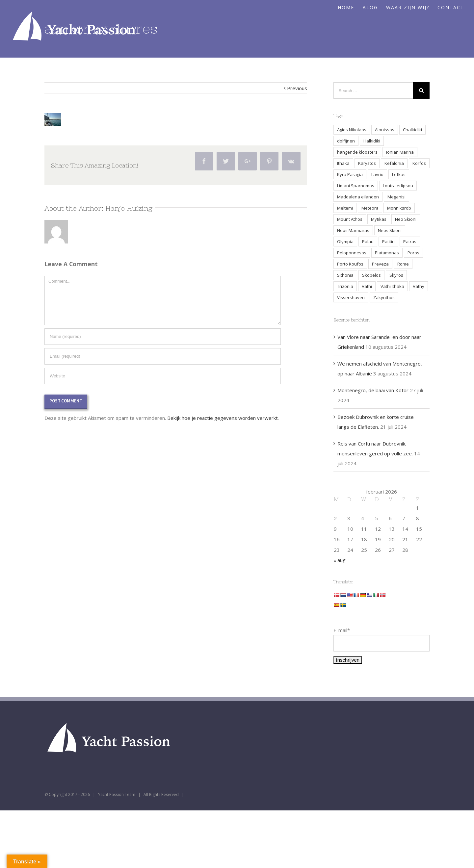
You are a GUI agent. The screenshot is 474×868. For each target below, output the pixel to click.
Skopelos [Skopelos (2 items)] (371, 275)
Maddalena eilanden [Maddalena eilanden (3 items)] (358, 197)
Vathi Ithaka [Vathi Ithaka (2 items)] (392, 286)
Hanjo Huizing (129, 208)
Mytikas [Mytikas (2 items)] (379, 219)
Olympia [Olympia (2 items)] (345, 242)
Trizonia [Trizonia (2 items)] (345, 286)
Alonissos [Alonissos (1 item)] (385, 130)
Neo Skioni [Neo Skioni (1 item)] (406, 219)
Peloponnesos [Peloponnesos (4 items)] (352, 253)
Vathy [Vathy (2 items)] (419, 286)
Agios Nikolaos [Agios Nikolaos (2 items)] (352, 130)
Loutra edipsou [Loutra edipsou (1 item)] (398, 186)
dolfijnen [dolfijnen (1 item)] (346, 141)
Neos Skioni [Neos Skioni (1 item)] (390, 230)
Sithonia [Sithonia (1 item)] (345, 275)
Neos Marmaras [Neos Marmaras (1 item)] (353, 230)
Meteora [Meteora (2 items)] (370, 208)
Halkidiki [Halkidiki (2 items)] (372, 141)
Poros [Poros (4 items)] (413, 253)
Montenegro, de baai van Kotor (373, 390)
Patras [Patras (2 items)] (410, 242)
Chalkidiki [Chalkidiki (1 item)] (412, 130)
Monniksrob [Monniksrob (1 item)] (399, 208)
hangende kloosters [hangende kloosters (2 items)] (357, 152)
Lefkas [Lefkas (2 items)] (399, 174)
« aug (340, 560)
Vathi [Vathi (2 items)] (367, 286)
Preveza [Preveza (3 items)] (380, 264)
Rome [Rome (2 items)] (403, 264)
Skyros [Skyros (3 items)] (396, 275)
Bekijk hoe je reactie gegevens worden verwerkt (223, 418)
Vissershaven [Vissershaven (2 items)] (351, 297)
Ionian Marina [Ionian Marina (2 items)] (400, 152)
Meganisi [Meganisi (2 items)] (396, 197)
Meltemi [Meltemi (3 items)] (345, 208)
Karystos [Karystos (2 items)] (367, 163)
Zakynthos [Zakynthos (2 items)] (384, 297)
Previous (297, 88)
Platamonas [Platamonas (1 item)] (387, 253)
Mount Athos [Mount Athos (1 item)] (350, 219)
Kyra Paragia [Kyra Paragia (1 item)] (350, 174)
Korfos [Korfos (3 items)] (419, 163)
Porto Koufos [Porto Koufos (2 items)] (350, 264)
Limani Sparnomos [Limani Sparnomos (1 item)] (356, 186)
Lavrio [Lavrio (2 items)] (377, 174)
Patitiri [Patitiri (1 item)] (388, 242)
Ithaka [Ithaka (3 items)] (343, 163)
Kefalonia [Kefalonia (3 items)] (394, 163)
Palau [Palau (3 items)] (368, 242)
